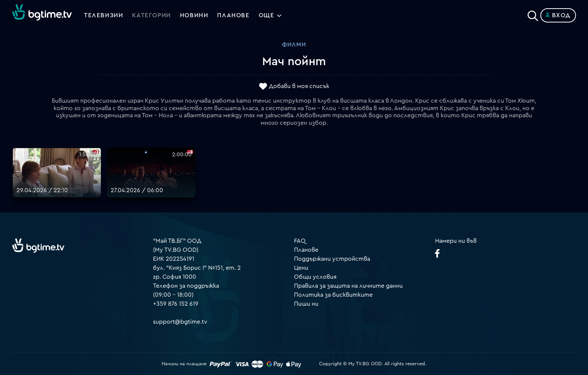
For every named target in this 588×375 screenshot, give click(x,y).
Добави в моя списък (299, 87)
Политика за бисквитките (333, 295)
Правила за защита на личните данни (348, 286)
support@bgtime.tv (180, 322)
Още (267, 15)
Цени (301, 268)
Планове (306, 250)
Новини (194, 15)
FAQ (300, 241)
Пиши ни (306, 304)
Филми (294, 45)
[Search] (533, 14)
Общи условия (315, 277)
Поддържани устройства (332, 259)
